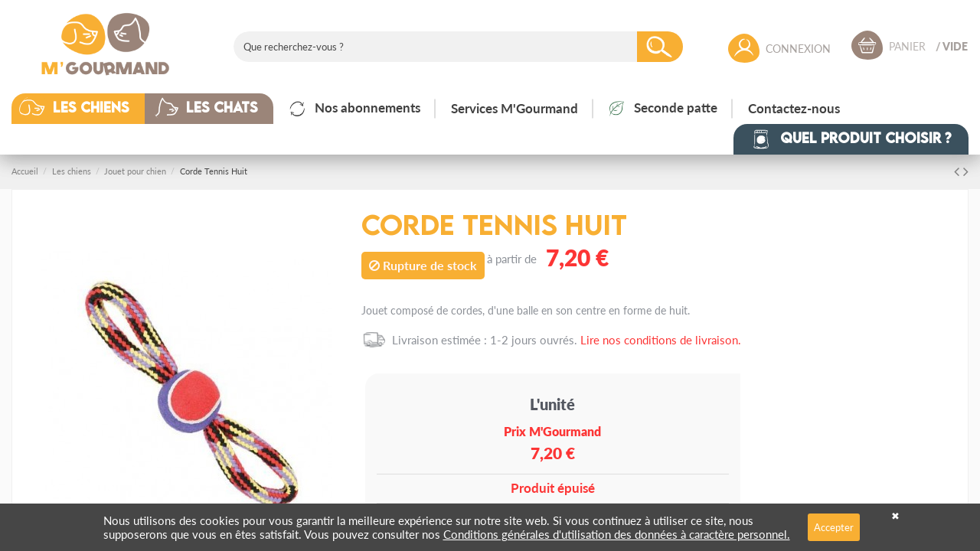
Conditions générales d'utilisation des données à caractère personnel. (617, 534)
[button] (90, 109)
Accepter (834, 527)
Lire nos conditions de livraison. (661, 339)
